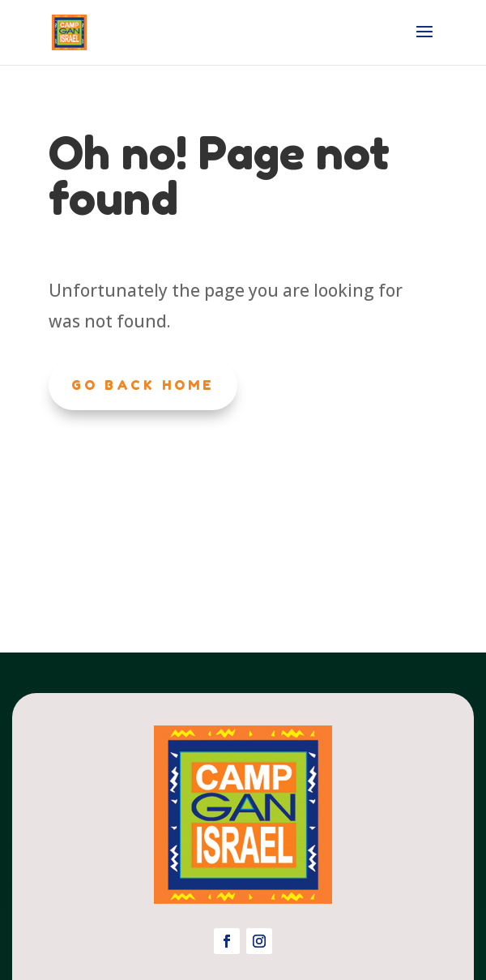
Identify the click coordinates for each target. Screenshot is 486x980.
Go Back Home (143, 385)
